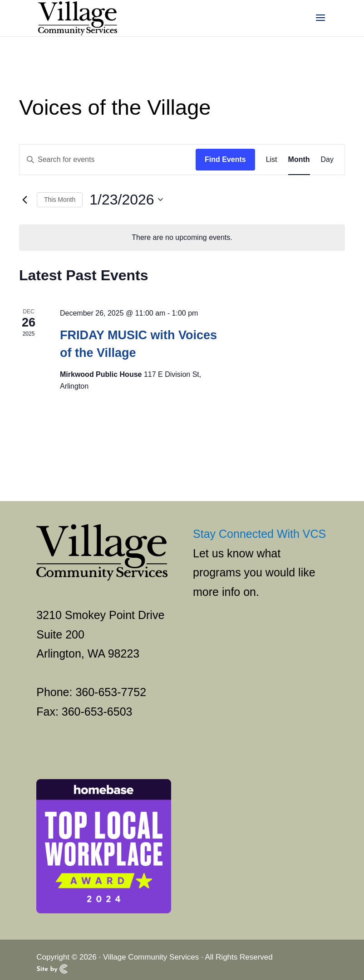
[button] (320, 24)
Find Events (225, 159)
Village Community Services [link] (151, 957)
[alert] (182, 238)
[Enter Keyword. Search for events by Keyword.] (108, 160)
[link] (77, 17)
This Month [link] (60, 200)
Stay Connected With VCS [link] (259, 534)
